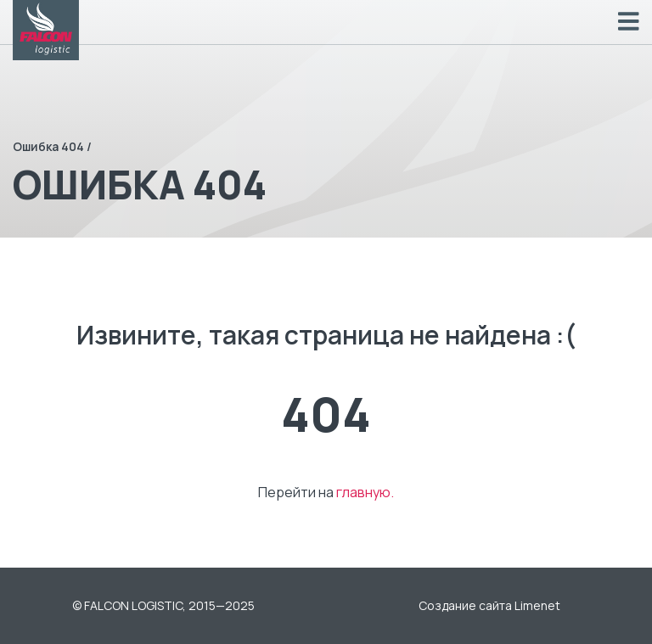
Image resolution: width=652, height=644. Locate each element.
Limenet (537, 605)
